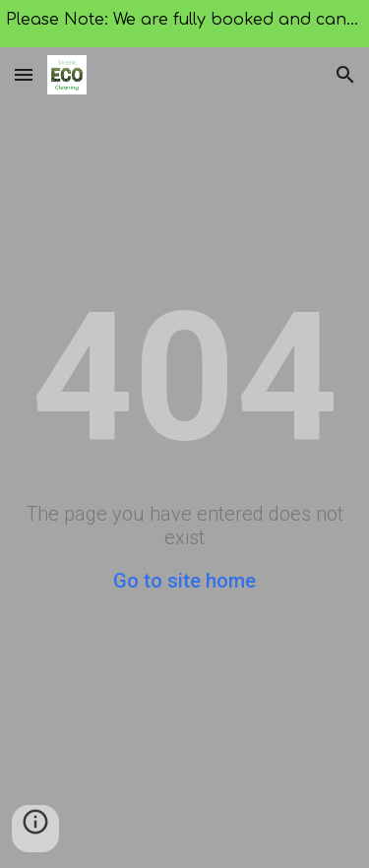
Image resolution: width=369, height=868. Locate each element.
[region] (184, 24)
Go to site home (184, 581)
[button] (24, 74)
